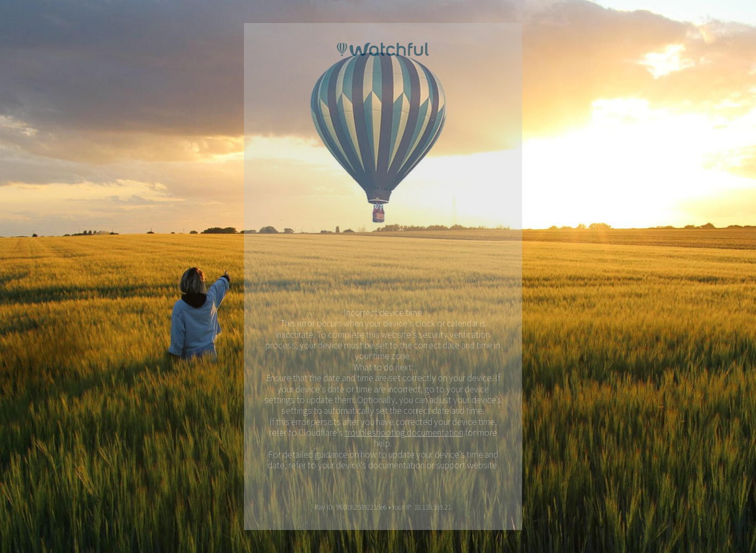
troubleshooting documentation (404, 433)
